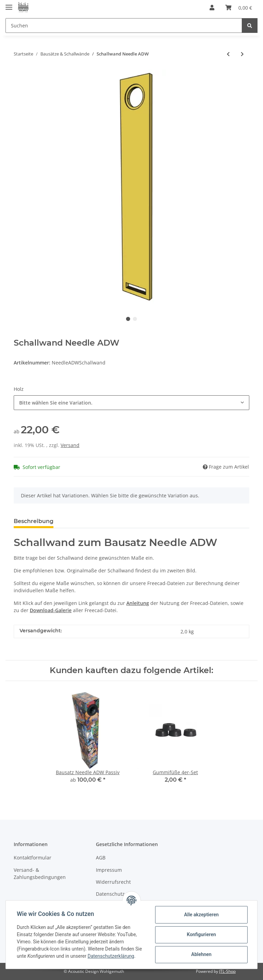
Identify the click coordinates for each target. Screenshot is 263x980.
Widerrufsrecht (113, 882)
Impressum (109, 870)
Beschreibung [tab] (34, 521)
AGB (101, 858)
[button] (212, 8)
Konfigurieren (201, 934)
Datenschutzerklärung (111, 956)
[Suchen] (124, 26)
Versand (70, 445)
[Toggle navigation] (9, 4)
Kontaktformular (33, 858)
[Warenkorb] (239, 8)
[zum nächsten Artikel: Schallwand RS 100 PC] (242, 54)
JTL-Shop (227, 971)
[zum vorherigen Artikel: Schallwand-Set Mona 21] (228, 54)
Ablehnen (201, 954)
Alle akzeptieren (201, 915)
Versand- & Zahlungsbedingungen (40, 873)
